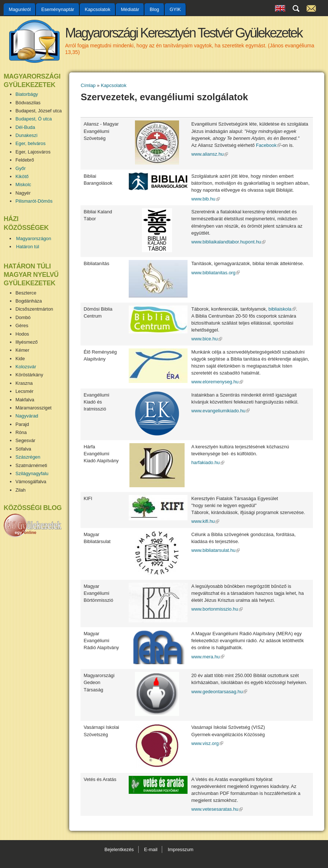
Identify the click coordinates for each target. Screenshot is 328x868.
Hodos (22, 334)
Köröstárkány (29, 375)
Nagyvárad (27, 416)
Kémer (22, 350)
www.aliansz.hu (210, 154)
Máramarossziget (33, 408)
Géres (22, 325)
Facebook (268, 145)
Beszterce (26, 293)
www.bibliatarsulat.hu (215, 550)
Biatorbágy (27, 94)
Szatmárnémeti (31, 465)
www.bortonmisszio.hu (217, 609)
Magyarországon (34, 238)
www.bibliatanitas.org (215, 273)
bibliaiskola (282, 309)
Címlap (88, 85)
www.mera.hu (208, 657)
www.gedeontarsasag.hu (219, 692)
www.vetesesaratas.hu (217, 809)
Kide (20, 359)
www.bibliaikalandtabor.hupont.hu (228, 242)
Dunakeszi (26, 135)
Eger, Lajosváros (33, 152)
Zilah (21, 490)
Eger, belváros (31, 143)
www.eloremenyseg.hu (217, 382)
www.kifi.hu (205, 521)
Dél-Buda (25, 127)
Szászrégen (28, 457)
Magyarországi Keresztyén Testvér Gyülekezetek (184, 33)
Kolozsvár (26, 367)
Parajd (22, 424)
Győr (21, 168)
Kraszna (24, 383)
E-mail (151, 849)
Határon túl (28, 247)
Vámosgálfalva (31, 482)
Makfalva (25, 400)
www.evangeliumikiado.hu (220, 411)
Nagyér (23, 193)
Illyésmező (26, 342)
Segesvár (25, 440)
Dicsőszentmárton (34, 309)
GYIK (175, 9)
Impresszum (181, 849)
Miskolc (23, 185)
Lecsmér (24, 391)
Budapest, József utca (39, 111)
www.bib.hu (205, 199)
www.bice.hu (207, 339)
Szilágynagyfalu (32, 473)
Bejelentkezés (119, 849)
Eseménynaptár (58, 9)
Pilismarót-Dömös (34, 201)
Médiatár (130, 9)
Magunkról (20, 9)
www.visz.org (207, 743)
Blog (154, 9)
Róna (21, 432)
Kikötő (22, 176)
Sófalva (23, 449)
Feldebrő (25, 160)
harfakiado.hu (208, 462)
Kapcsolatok (97, 9)
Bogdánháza (29, 301)
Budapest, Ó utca (34, 119)
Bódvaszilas (28, 103)
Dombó (23, 317)
